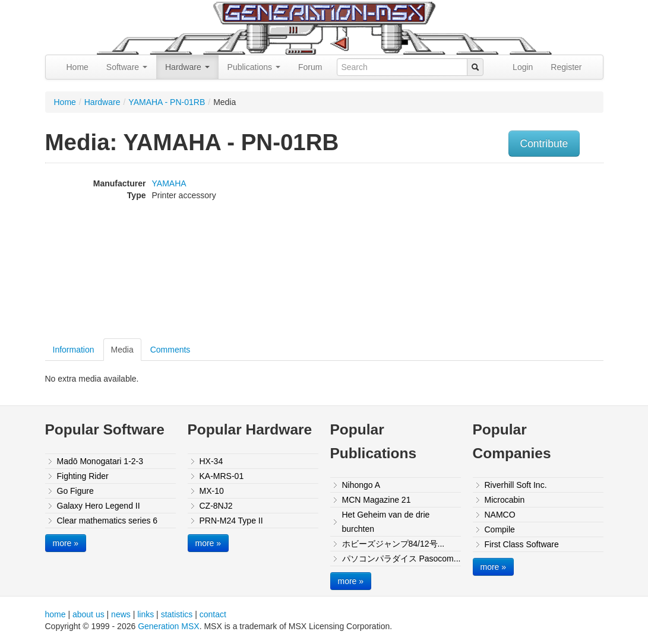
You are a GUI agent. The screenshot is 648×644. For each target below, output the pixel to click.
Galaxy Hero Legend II (99, 506)
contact (213, 614)
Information (74, 350)
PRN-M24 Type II (231, 521)
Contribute (544, 144)
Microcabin (505, 500)
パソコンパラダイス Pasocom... (402, 559)
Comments (170, 350)
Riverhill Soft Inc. (516, 485)
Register (566, 67)
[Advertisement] (525, 252)
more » (66, 543)
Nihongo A (361, 485)
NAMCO (500, 515)
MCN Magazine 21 (377, 500)
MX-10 (212, 491)
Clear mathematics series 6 (108, 521)
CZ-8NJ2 (216, 506)
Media (122, 350)
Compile (500, 529)
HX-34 (211, 461)
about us (88, 614)
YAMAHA (169, 183)
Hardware (187, 67)
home (56, 614)
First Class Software (522, 544)
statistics (177, 614)
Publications (254, 67)
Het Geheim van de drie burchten (386, 522)
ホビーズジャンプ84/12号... (393, 544)
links (146, 614)
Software (127, 67)
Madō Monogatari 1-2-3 (100, 461)
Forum (310, 67)
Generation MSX (169, 626)
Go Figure (75, 491)
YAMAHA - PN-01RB (167, 102)
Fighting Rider (83, 476)
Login (523, 67)
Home (78, 67)
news (121, 614)
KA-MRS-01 (222, 476)
